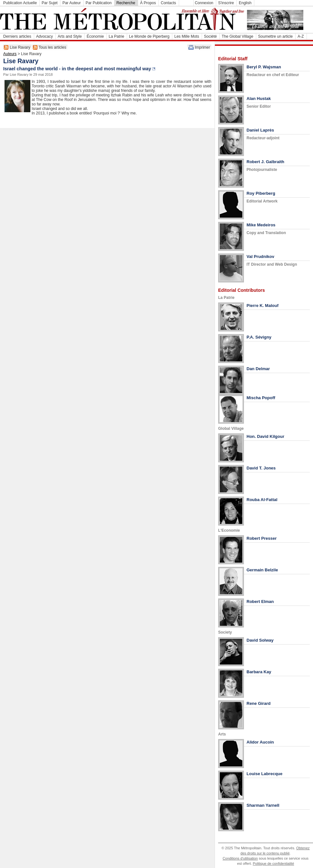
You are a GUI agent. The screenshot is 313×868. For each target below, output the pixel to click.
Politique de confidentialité (273, 863)
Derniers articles (17, 36)
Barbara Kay (259, 672)
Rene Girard (258, 703)
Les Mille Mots (187, 36)
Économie (95, 36)
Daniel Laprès (260, 130)
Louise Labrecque (264, 774)
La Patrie (116, 36)
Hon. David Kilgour (265, 436)
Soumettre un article (275, 36)
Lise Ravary (20, 47)
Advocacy (45, 36)
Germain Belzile (262, 570)
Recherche (126, 3)
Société (210, 36)
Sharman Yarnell (263, 805)
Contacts (168, 3)
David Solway (260, 640)
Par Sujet (50, 3)
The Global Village (237, 36)
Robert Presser (262, 538)
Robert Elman (260, 602)
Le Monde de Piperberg (149, 36)
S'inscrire (226, 3)
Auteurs (10, 54)
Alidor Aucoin (260, 742)
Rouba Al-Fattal (262, 500)
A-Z (301, 36)
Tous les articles (52, 47)
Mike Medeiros (261, 225)
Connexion (204, 3)
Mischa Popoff (261, 398)
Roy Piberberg (261, 193)
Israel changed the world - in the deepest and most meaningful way (77, 69)
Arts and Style (70, 36)
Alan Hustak (259, 99)
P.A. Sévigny (259, 337)
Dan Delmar (258, 369)
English (245, 3)
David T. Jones (261, 468)
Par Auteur (71, 3)
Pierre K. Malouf (263, 306)
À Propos (148, 3)
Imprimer (202, 47)
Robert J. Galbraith (265, 162)
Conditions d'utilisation (240, 858)
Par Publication (99, 3)
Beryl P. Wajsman (264, 67)
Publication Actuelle (20, 3)
